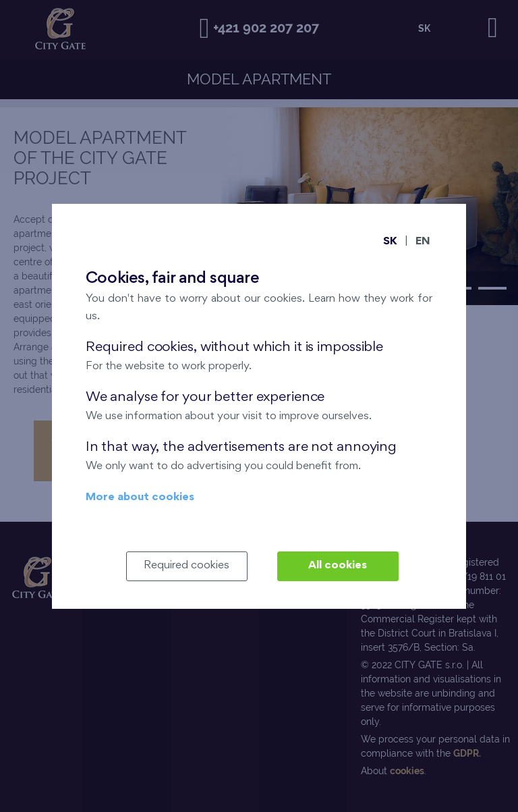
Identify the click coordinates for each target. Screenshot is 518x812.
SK (390, 242)
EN (423, 242)
